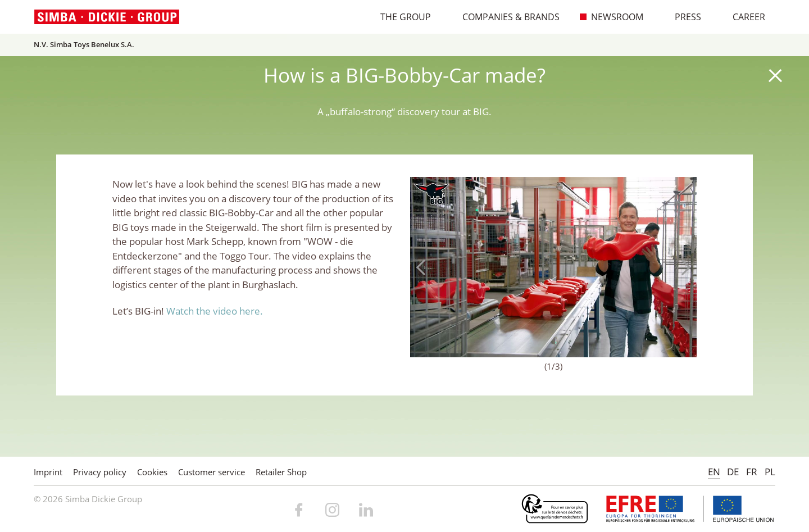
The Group (400, 17)
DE (733, 472)
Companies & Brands (505, 17)
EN (714, 472)
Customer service (212, 472)
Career (743, 17)
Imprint (48, 472)
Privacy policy (100, 472)
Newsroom (611, 17)
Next (683, 267)
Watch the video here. (215, 311)
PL (770, 472)
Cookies (152, 472)
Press (682, 17)
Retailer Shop (281, 472)
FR (752, 472)
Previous (424, 267)
